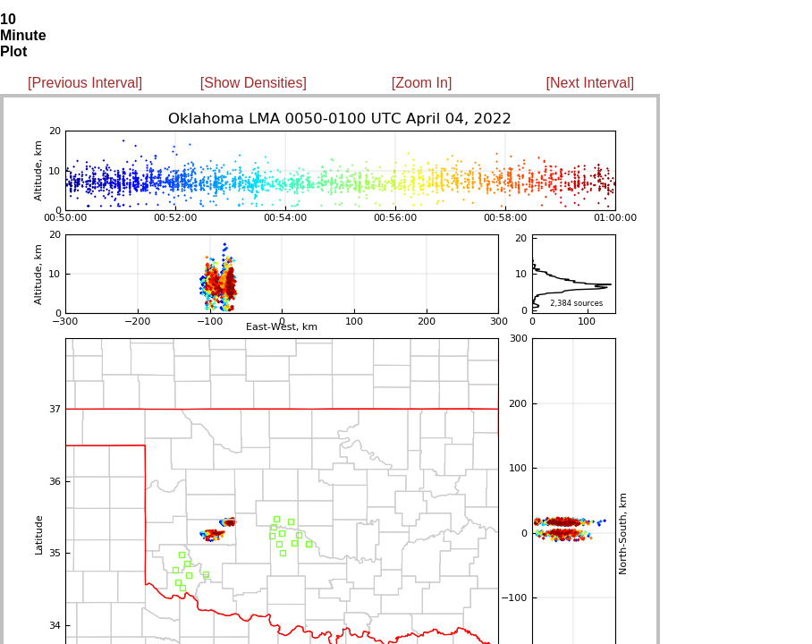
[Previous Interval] (85, 83)
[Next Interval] (591, 83)
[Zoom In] (422, 83)
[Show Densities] (254, 83)
